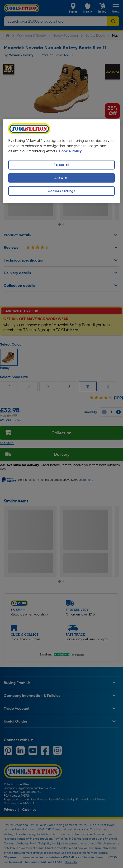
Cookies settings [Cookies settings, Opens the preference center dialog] (61, 191)
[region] (61, 161)
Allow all (61, 178)
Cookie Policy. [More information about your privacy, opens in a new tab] (71, 151)
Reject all (61, 165)
